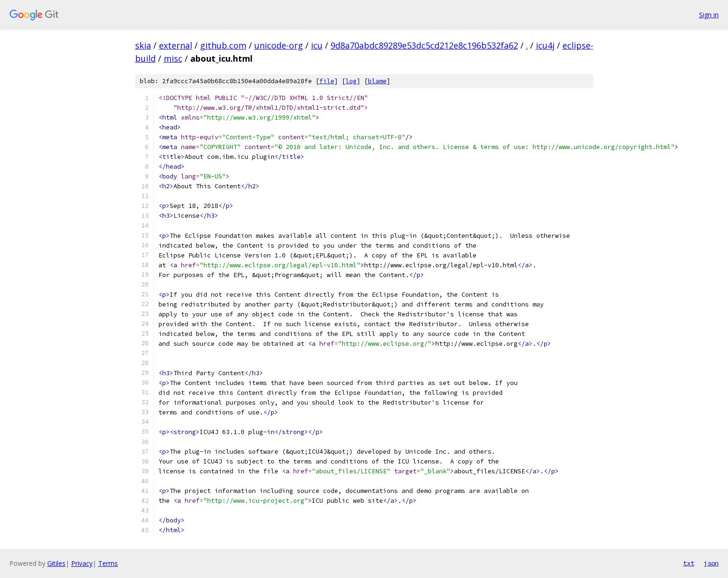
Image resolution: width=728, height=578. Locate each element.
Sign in (709, 15)
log (351, 81)
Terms (108, 563)
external (176, 45)
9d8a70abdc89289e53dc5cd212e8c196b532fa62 (424, 45)
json (711, 563)
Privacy (82, 563)
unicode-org (279, 45)
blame (377, 81)
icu (317, 45)
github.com (223, 45)
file (327, 81)
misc (173, 58)
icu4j (545, 45)
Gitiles (56, 563)
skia (143, 45)
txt (689, 563)
